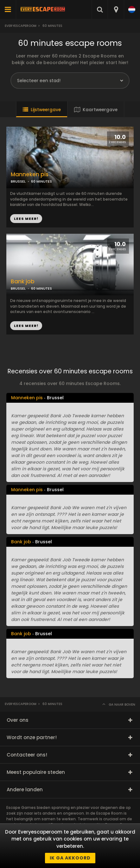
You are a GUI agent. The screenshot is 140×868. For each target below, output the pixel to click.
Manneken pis (30, 175)
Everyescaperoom (21, 26)
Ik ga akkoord (70, 858)
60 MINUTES (41, 181)
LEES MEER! (26, 219)
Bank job (23, 282)
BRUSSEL (18, 181)
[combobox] (116, 9)
